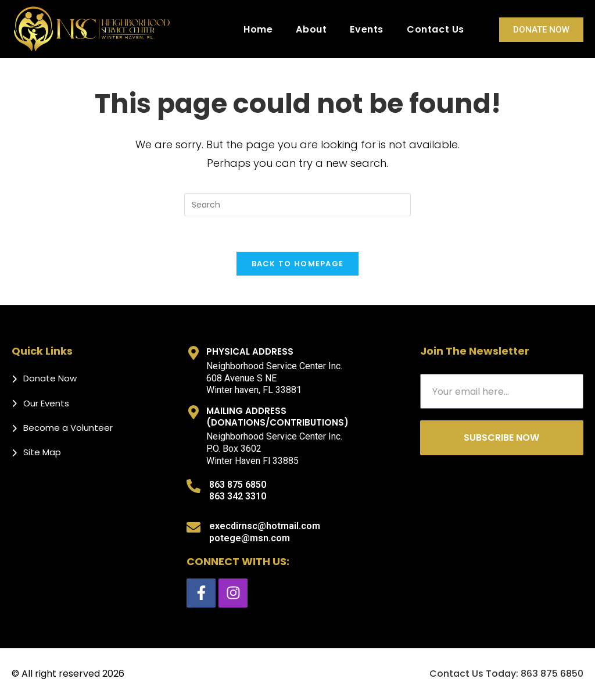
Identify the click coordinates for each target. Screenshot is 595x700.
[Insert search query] (297, 205)
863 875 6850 (238, 485)
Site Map (42, 452)
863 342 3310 (238, 496)
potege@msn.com (250, 538)
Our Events (46, 403)
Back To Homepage (298, 264)
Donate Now (541, 30)
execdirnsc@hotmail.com (265, 526)
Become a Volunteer (68, 428)
